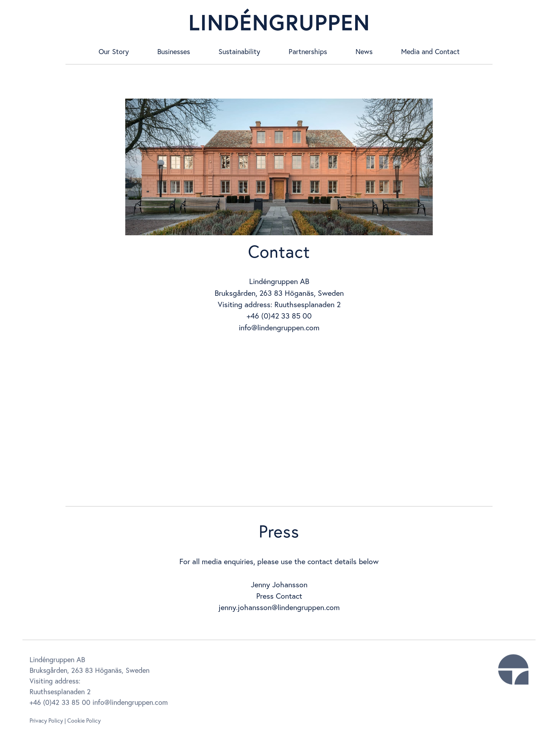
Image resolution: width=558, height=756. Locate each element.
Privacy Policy (46, 722)
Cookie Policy (84, 722)
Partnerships (308, 51)
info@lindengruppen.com (279, 327)
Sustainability (239, 51)
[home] (279, 20)
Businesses (174, 51)
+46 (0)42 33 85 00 (60, 704)
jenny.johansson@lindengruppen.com (279, 607)
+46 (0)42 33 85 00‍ (279, 316)
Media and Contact (430, 51)
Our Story (114, 51)
